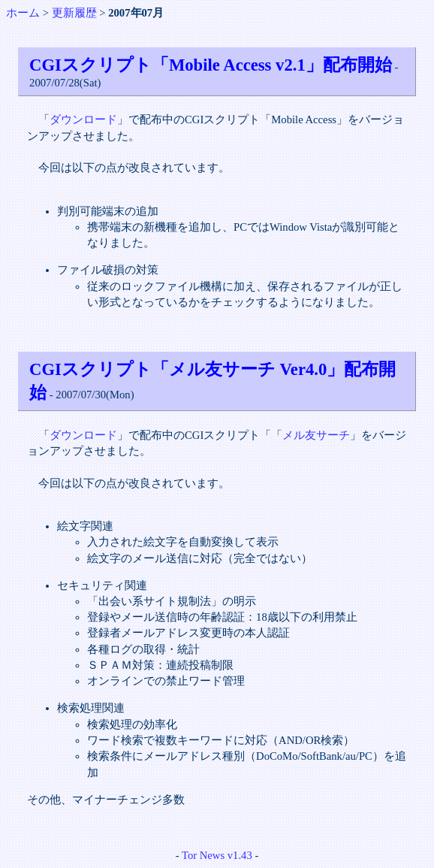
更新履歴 (74, 13)
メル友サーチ (316, 435)
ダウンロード (83, 119)
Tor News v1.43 (217, 855)
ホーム (23, 13)
